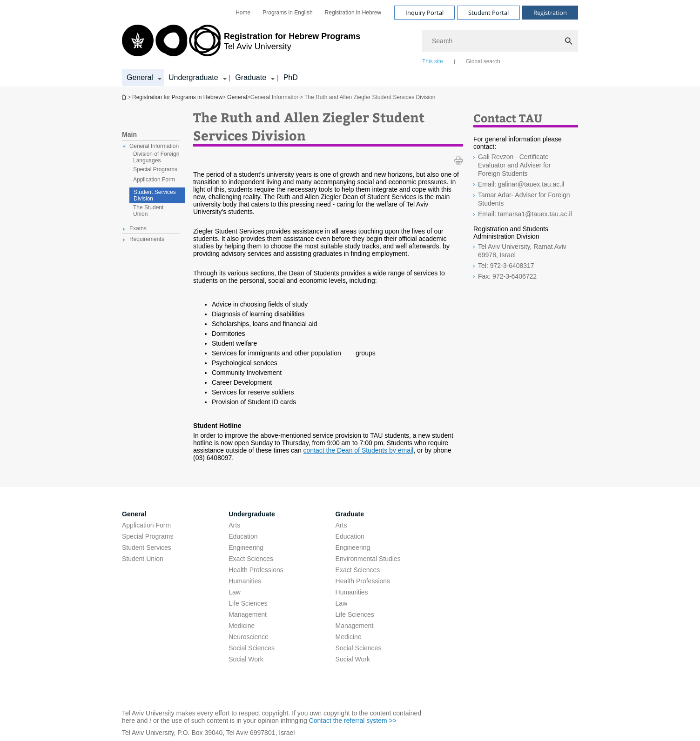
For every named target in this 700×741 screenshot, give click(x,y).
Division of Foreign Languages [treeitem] (156, 157)
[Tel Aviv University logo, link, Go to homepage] (241, 44)
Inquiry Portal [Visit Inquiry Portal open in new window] (424, 13)
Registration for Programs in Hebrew (177, 97)
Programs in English (287, 13)
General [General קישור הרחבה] (140, 77)
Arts (234, 525)
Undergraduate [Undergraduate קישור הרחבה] (193, 77)
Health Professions (256, 570)
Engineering (246, 547)
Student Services (147, 547)
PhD (291, 77)
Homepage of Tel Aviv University (125, 97)
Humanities (245, 581)
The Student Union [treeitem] (148, 211)
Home (243, 13)
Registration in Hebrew (353, 13)
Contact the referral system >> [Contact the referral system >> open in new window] (353, 721)
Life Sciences (248, 603)
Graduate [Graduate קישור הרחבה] (251, 77)
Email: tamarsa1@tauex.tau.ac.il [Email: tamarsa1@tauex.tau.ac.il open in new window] (525, 214)
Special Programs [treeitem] (155, 169)
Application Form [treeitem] (154, 180)
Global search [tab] (483, 61)
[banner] (350, 43)
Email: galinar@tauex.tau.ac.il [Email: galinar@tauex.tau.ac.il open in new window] (521, 184)
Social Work (246, 659)
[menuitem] (243, 13)
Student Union (143, 559)
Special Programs (148, 536)
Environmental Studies (368, 559)
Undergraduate (252, 514)
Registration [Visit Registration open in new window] (550, 13)
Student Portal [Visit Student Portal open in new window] (488, 13)
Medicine (242, 626)
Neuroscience (249, 637)
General (237, 97)
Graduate (350, 514)
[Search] (500, 41)
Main (129, 134)
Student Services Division (155, 195)
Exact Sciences (251, 559)
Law (235, 592)
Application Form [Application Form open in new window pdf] (146, 525)
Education (243, 536)
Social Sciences (252, 648)
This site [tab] (433, 61)
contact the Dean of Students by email (359, 450)
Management (248, 614)
